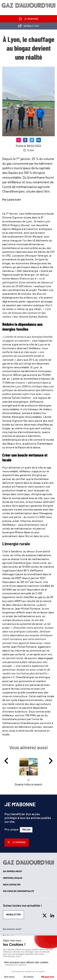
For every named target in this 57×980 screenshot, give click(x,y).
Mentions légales (13, 878)
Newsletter (28, 27)
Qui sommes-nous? (13, 871)
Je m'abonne (29, 19)
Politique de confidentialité (18, 891)
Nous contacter (12, 885)
